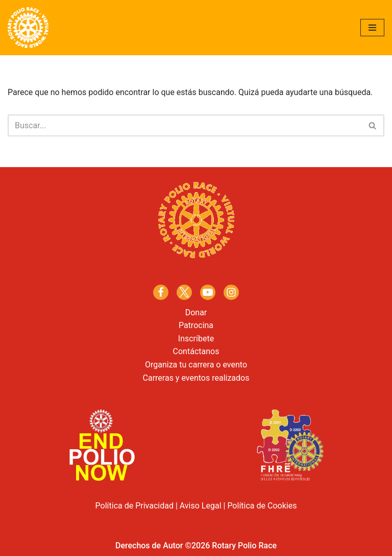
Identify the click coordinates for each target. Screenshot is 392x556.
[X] (184, 292)
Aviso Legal (201, 506)
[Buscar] (185, 125)
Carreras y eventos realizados (196, 378)
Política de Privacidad (134, 506)
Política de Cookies (262, 506)
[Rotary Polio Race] (28, 28)
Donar (196, 312)
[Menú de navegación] (372, 28)
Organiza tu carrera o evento (196, 365)
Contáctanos (196, 351)
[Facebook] (161, 292)
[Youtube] (208, 292)
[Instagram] (231, 292)
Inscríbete (196, 339)
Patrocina (196, 325)
